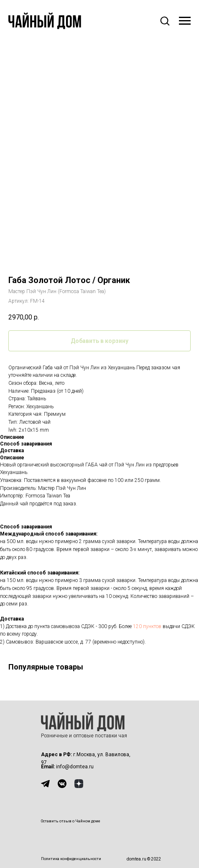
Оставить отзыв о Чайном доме (71, 821)
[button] (165, 21)
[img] (45, 784)
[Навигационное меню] (185, 21)
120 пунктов (147, 626)
